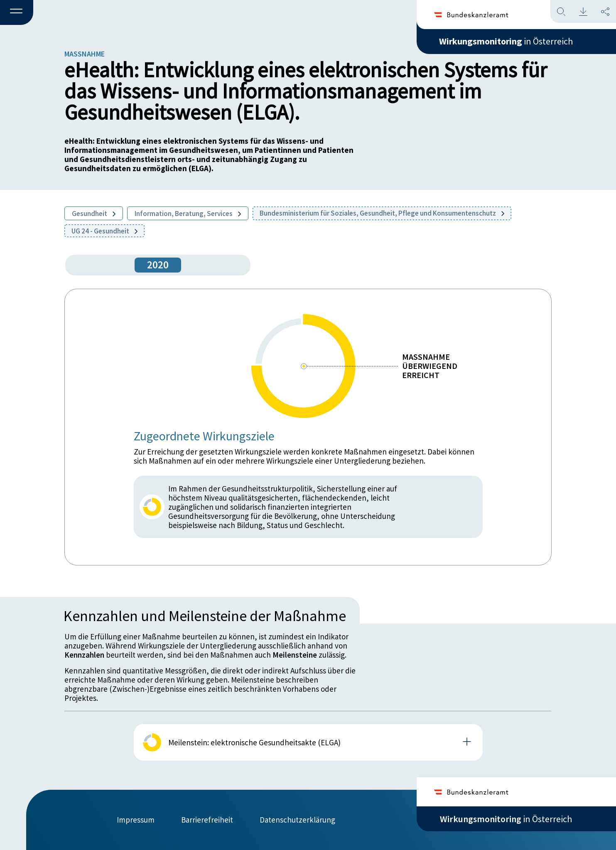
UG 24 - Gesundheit (104, 231)
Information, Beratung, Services (188, 214)
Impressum (136, 820)
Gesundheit (94, 214)
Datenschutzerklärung (297, 820)
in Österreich (506, 41)
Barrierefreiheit (207, 820)
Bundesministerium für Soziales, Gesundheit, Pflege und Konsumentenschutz (382, 213)
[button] (17, 13)
